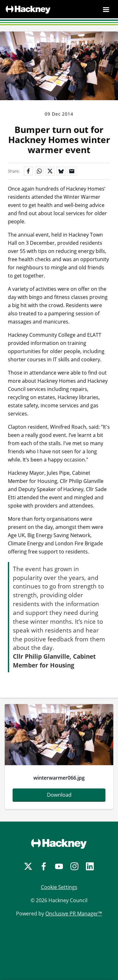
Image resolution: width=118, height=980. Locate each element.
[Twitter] (28, 866)
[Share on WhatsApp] (39, 171)
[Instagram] (74, 866)
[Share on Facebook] (28, 171)
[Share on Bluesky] (61, 171)
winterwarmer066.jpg (59, 778)
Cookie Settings (59, 887)
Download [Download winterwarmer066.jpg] (59, 795)
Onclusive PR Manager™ (74, 914)
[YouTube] (59, 866)
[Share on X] (50, 171)
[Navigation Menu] (106, 9)
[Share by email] (72, 171)
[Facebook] (44, 866)
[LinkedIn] (90, 866)
